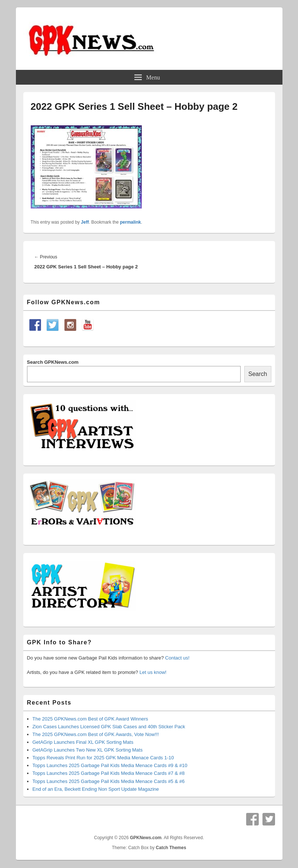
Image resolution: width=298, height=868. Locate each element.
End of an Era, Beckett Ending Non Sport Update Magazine (96, 789)
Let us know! (153, 672)
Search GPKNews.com (53, 362)
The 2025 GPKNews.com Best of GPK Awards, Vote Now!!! (96, 734)
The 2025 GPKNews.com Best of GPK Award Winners (91, 719)
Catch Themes (171, 848)
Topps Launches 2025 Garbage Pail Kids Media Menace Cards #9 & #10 (110, 765)
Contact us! (177, 658)
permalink (130, 222)
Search (258, 374)
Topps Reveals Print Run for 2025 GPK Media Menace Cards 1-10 (103, 758)
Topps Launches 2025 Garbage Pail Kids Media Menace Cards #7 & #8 (109, 773)
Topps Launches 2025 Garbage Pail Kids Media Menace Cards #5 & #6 (109, 781)
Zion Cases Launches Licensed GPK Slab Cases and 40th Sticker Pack (109, 727)
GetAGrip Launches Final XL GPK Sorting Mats (83, 742)
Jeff (85, 222)
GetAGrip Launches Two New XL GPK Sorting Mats (88, 750)
